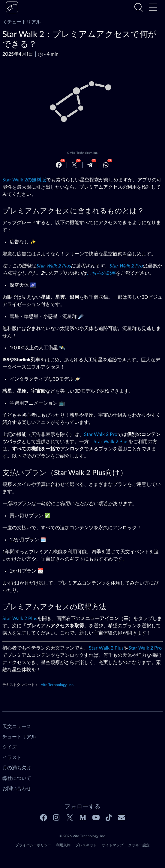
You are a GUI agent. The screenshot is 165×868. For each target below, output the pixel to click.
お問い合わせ (17, 789)
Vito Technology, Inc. (84, 153)
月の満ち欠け (17, 768)
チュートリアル (22, 22)
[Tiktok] (109, 817)
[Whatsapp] (106, 165)
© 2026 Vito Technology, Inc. (83, 836)
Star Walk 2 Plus (53, 266)
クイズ (10, 747)
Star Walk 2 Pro (126, 266)
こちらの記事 (101, 273)
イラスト (12, 758)
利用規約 (63, 845)
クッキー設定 (139, 845)
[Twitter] (74, 165)
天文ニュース (17, 727)
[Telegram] (90, 165)
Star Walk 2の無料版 (24, 180)
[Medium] (83, 817)
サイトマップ (112, 845)
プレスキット (86, 845)
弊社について (17, 778)
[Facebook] (59, 165)
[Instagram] (57, 817)
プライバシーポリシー (33, 845)
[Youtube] (96, 817)
